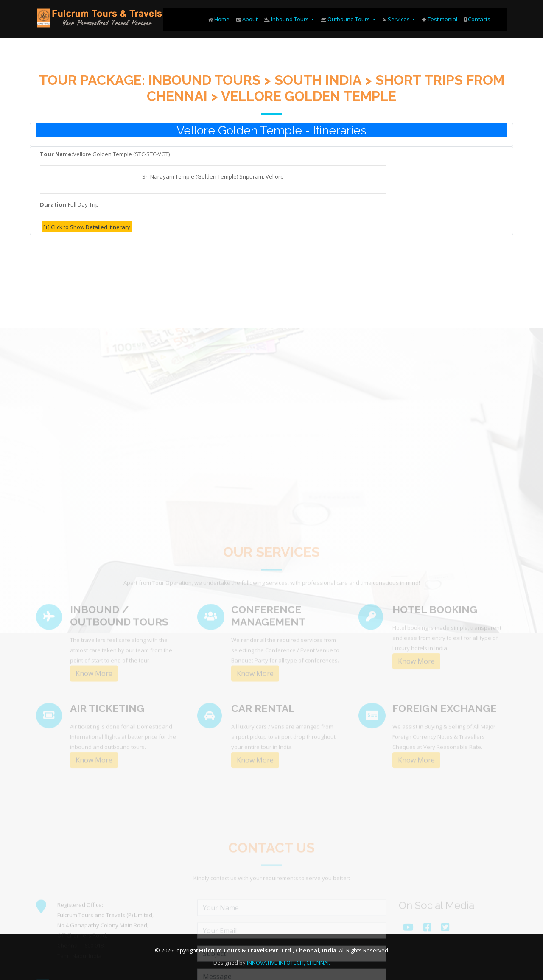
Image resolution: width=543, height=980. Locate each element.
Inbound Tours (287, 19)
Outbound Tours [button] (346, 19)
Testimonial (439, 19)
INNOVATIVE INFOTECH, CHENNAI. (288, 963)
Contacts (477, 19)
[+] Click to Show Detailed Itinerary (87, 227)
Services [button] (397, 19)
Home (219, 19)
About (247, 19)
